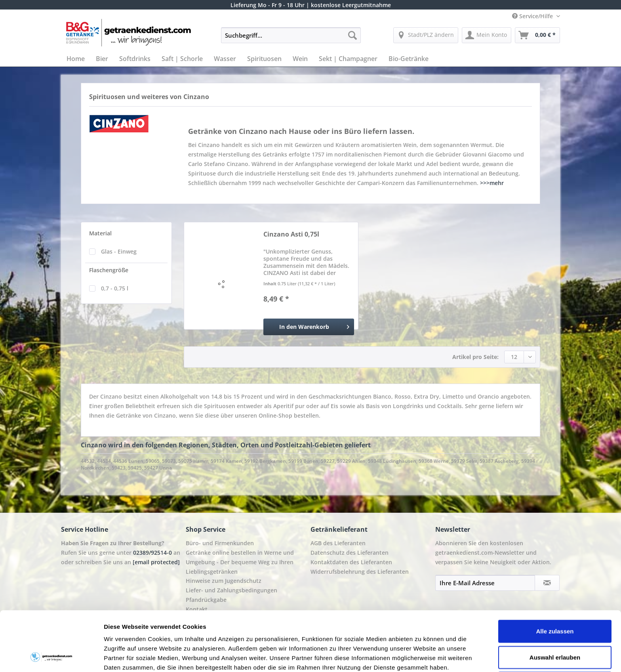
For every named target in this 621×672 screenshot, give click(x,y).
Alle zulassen (555, 575)
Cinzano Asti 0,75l (291, 234)
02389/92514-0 (152, 553)
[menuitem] (291, 39)
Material (100, 233)
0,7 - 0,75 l (115, 288)
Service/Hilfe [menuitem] (533, 16)
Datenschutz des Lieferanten (350, 553)
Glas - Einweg (119, 251)
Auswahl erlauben (555, 601)
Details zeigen (421, 656)
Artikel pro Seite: (475, 357)
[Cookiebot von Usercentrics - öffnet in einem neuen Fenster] (51, 657)
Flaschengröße (109, 270)
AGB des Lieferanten (338, 543)
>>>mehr (492, 183)
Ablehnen (555, 627)
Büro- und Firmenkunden (220, 543)
